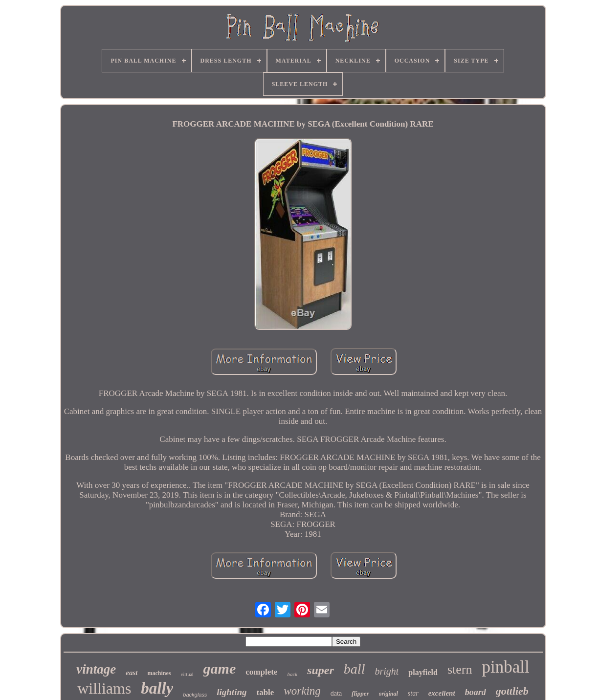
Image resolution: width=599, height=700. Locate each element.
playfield (423, 672)
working (302, 691)
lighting (232, 692)
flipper (360, 693)
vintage (96, 669)
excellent (442, 693)
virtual (187, 674)
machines (159, 673)
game (220, 668)
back (292, 674)
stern (460, 669)
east (132, 673)
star (413, 693)
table (266, 692)
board (476, 692)
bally (157, 688)
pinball (505, 667)
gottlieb (512, 691)
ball (355, 669)
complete (261, 672)
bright (387, 671)
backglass (195, 695)
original (388, 694)
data (336, 693)
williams (104, 688)
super (321, 670)
